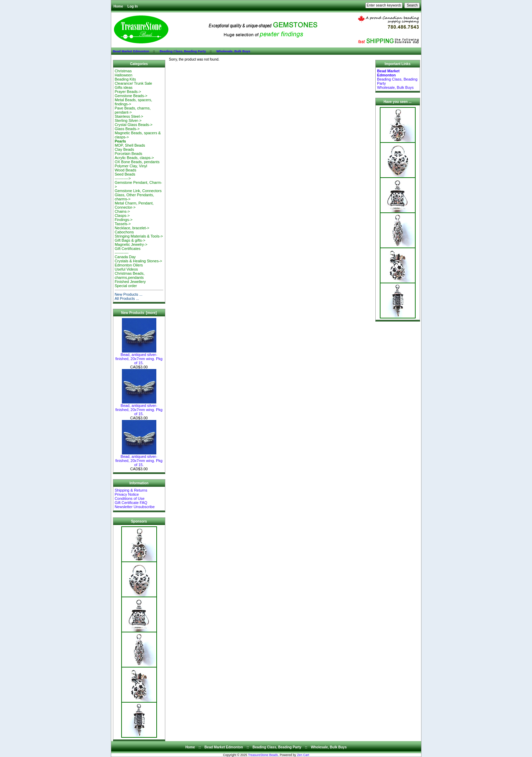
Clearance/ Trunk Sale (133, 83)
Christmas (123, 71)
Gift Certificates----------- (128, 251)
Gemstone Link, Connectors (138, 191)
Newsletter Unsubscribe (135, 507)
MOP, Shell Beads (130, 145)
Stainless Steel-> (129, 116)
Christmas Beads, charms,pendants (130, 275)
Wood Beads (126, 170)
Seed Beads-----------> (125, 176)
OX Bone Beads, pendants (137, 162)
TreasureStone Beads (263, 755)
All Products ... (127, 298)
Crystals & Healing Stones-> (138, 261)
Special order (126, 286)
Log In (133, 6)
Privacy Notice (127, 494)
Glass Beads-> (127, 129)
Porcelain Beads (128, 154)
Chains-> (122, 211)
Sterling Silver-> (128, 120)
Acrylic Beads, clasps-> (134, 158)
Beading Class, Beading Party (183, 51)
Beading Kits (125, 79)
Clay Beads (124, 149)
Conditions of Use (130, 498)
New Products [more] (139, 313)
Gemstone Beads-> (131, 96)
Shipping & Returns (131, 490)
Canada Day (125, 257)
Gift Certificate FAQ (131, 503)
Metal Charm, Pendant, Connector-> (134, 205)
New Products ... (129, 294)
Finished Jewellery (130, 282)
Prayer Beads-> (128, 92)
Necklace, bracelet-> (132, 228)
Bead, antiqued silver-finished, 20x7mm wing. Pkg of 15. (139, 357)
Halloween (123, 75)
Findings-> (124, 220)
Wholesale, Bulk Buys (233, 51)
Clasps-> (122, 215)
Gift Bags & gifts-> (130, 240)
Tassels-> (123, 224)
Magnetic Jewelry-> (131, 244)
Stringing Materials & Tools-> (139, 236)
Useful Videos (126, 269)
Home (118, 6)
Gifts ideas (124, 87)
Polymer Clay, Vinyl (131, 166)
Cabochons (124, 232)
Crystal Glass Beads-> (134, 125)
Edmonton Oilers (129, 265)
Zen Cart (303, 755)
